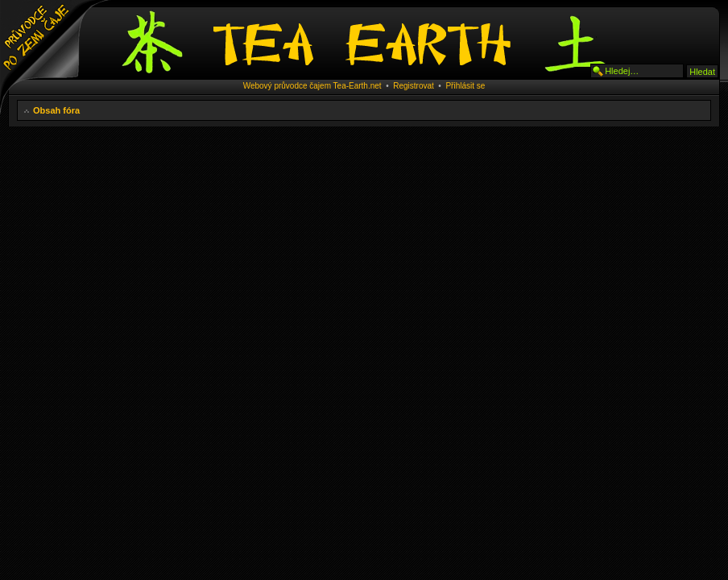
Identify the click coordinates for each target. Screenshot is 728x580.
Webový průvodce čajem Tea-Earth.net (312, 86)
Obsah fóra (56, 110)
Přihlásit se (465, 86)
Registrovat (414, 86)
